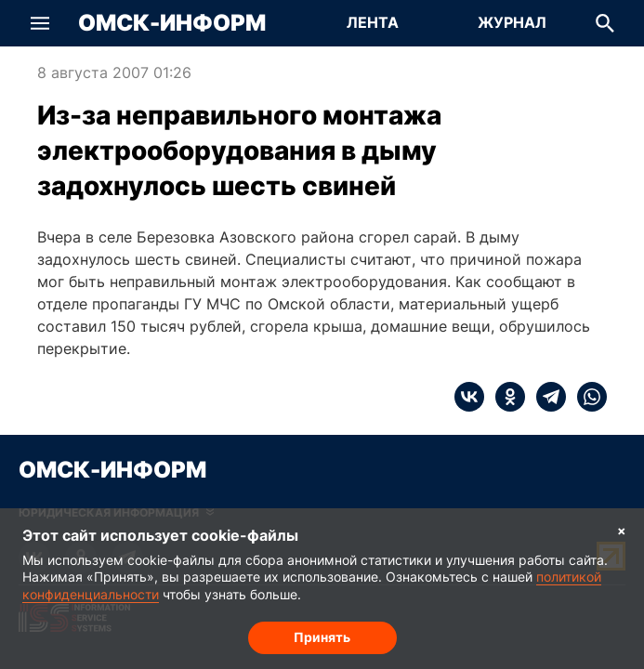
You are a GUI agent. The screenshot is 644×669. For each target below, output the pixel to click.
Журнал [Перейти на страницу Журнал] (512, 22)
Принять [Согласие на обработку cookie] (322, 637)
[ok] (505, 397)
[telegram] (545, 397)
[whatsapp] (586, 397)
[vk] (469, 397)
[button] (40, 23)
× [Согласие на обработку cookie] (622, 530)
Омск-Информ (172, 23)
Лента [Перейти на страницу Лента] (373, 22)
